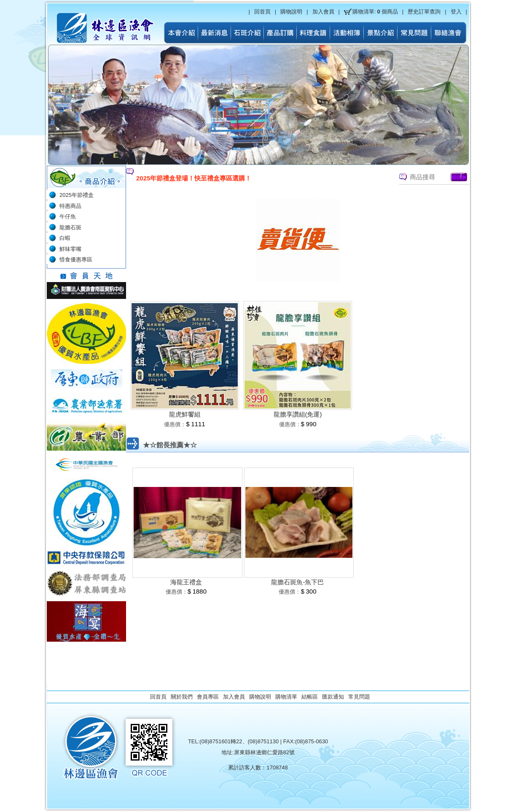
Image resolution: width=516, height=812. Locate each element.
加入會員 (323, 12)
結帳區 (310, 697)
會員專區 (208, 697)
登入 (456, 12)
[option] (251, 178)
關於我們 (182, 697)
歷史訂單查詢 (424, 12)
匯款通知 (333, 697)
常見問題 (359, 697)
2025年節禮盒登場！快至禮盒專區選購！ (194, 178)
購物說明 (291, 12)
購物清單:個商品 (375, 12)
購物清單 (286, 697)
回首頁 (262, 12)
